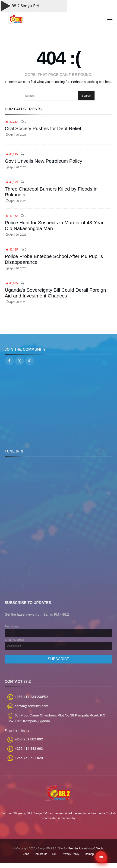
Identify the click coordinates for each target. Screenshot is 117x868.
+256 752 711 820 (29, 758)
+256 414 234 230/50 (31, 697)
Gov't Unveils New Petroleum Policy (43, 161)
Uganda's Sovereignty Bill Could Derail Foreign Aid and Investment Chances (55, 293)
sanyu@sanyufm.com (32, 706)
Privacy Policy (71, 854)
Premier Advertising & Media (86, 848)
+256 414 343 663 (29, 748)
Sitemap (89, 854)
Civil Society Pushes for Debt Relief (43, 128)
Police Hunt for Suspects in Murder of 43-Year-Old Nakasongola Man (55, 225)
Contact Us (40, 854)
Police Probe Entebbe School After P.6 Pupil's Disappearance (54, 259)
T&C (55, 854)
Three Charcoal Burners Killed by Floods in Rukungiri (51, 192)
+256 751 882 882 (29, 739)
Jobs (26, 854)
